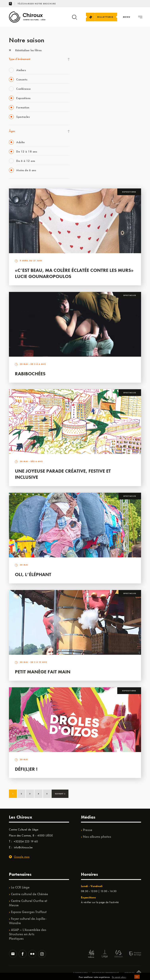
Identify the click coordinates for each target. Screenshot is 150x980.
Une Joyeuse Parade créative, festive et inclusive (63, 474)
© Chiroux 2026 (80, 973)
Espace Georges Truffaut (29, 912)
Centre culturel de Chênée (29, 894)
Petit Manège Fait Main (43, 672)
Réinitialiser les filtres (25, 50)
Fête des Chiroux (90, 54)
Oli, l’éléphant (33, 574)
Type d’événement (20, 59)
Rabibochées (30, 374)
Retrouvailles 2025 (92, 168)
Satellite (85, 94)
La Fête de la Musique (93, 62)
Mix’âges (86, 78)
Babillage (86, 86)
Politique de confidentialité (106, 973)
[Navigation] (127, 17)
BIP (82, 102)
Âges (12, 131)
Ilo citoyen (86, 135)
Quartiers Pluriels (90, 127)
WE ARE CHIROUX (92, 159)
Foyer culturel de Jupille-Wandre (28, 921)
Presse (88, 830)
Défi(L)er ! (26, 769)
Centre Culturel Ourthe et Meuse (28, 903)
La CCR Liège (20, 887)
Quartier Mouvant (91, 119)
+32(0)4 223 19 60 (26, 841)
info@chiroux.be (23, 847)
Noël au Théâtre (90, 151)
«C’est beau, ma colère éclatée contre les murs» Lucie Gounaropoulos (74, 273)
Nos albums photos (97, 837)
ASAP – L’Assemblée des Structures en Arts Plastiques (28, 934)
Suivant (60, 793)
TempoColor (88, 143)
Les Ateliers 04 (89, 111)
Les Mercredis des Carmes (96, 70)
